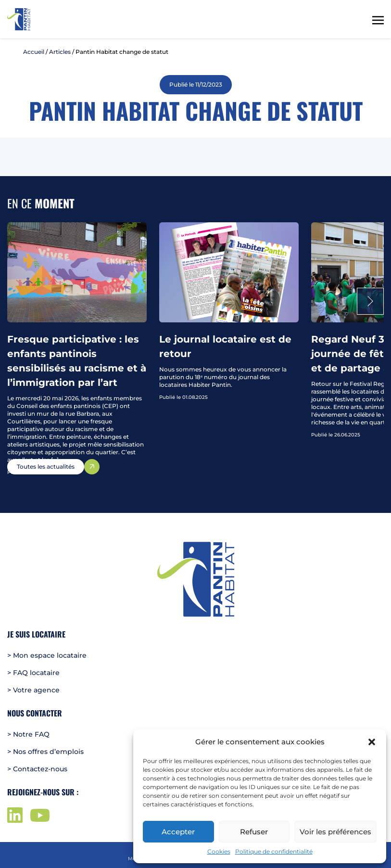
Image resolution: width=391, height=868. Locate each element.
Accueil (34, 52)
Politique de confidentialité (274, 851)
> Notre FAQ (28, 734)
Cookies (219, 851)
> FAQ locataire (33, 673)
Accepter (178, 832)
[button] (372, 742)
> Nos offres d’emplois (45, 752)
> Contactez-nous (37, 769)
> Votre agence (33, 690)
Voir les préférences (335, 832)
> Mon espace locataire (47, 655)
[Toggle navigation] (378, 19)
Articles (60, 52)
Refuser (254, 832)
